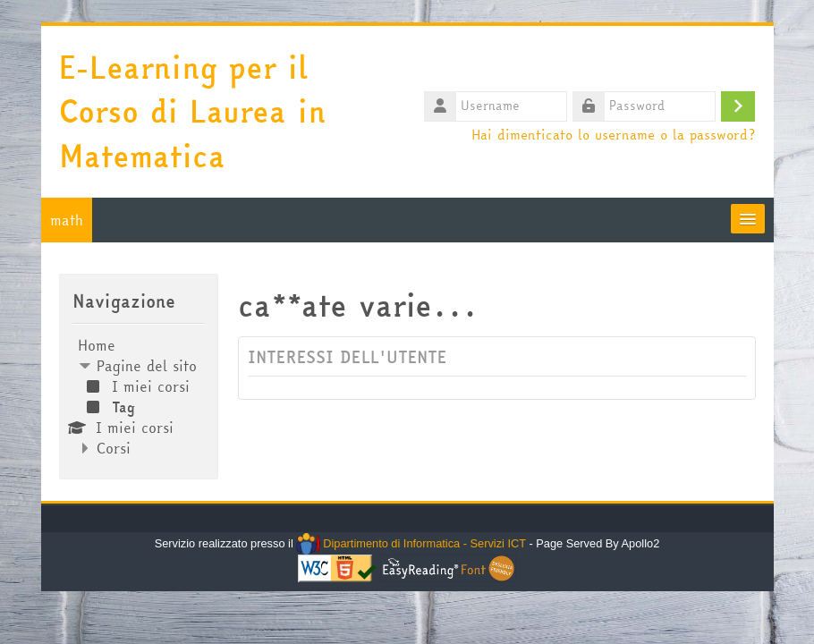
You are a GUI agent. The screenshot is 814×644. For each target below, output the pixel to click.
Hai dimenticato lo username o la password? (613, 134)
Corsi (114, 448)
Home (97, 345)
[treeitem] (139, 397)
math (67, 220)
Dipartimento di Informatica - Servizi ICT (411, 543)
